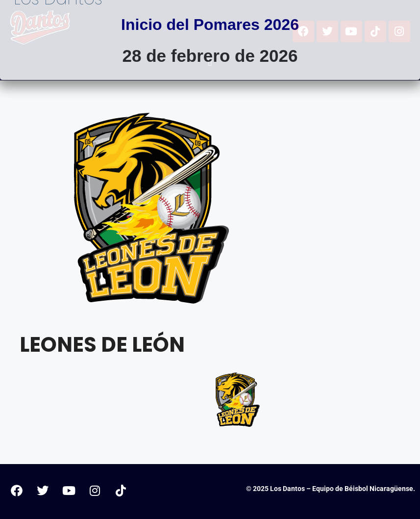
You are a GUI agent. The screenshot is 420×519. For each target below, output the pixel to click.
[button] (210, 63)
